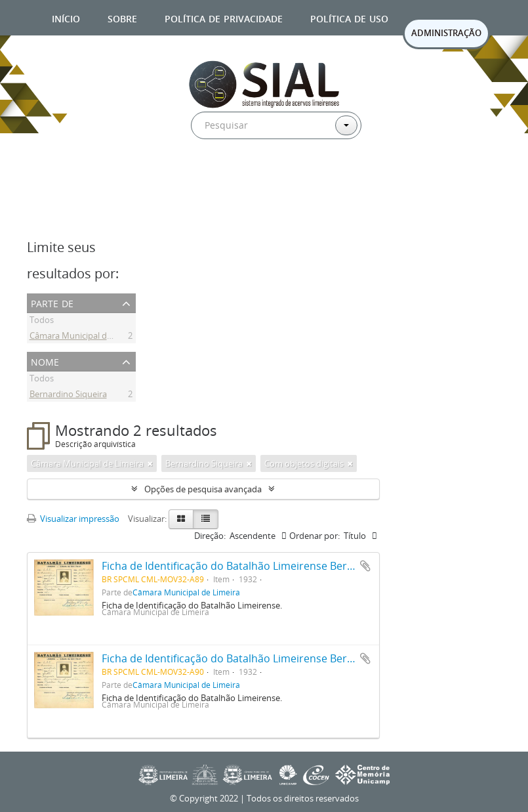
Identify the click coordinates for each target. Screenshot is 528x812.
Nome (45, 361)
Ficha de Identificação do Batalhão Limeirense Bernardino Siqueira (266, 566)
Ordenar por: (315, 536)
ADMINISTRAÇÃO (446, 33)
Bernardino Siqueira (68, 396)
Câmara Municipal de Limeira (86, 337)
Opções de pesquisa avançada (203, 489)
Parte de (52, 302)
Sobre (122, 17)
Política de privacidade (224, 17)
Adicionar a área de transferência (365, 566)
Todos (42, 322)
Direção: (210, 536)
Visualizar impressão (73, 519)
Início (66, 17)
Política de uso (349, 17)
